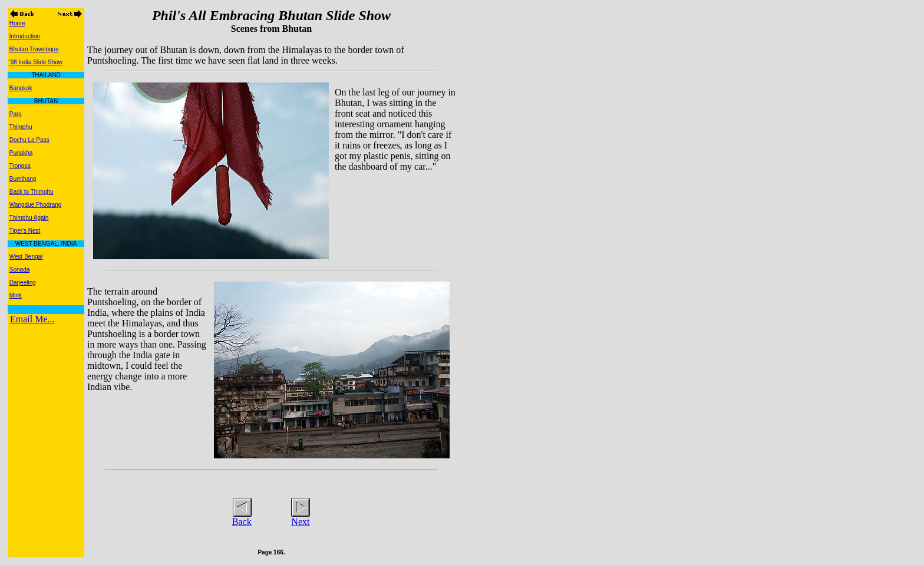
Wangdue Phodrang (36, 205)
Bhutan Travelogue (34, 49)
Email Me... (32, 319)
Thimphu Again (29, 218)
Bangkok (21, 88)
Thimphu (21, 127)
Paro (16, 114)
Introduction (25, 36)
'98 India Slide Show (36, 62)
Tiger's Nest (25, 231)
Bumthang (23, 179)
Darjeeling (23, 282)
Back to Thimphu (32, 192)
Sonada (19, 270)
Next (300, 522)
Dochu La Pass (29, 140)
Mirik (16, 295)
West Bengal (26, 257)
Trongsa (20, 166)
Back (242, 522)
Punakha (21, 153)
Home (17, 23)
